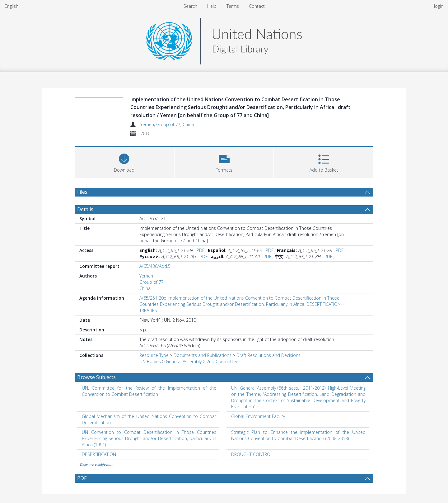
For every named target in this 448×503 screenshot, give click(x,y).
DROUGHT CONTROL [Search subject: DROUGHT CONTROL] (252, 454)
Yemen (147, 124)
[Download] (124, 161)
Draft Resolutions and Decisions (268, 355)
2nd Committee (222, 361)
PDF (201, 250)
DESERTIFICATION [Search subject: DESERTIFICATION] (99, 454)
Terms (233, 6)
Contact (257, 6)
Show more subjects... (96, 464)
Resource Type (154, 355)
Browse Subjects (96, 377)
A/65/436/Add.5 (155, 266)
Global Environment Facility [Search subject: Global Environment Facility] (258, 416)
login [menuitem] (439, 6)
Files (82, 192)
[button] (224, 161)
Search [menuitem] (190, 6)
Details (85, 209)
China (188, 124)
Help (212, 6)
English (12, 6)
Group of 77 (168, 124)
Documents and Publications (203, 355)
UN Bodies (150, 361)
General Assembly (184, 361)
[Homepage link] (224, 39)
